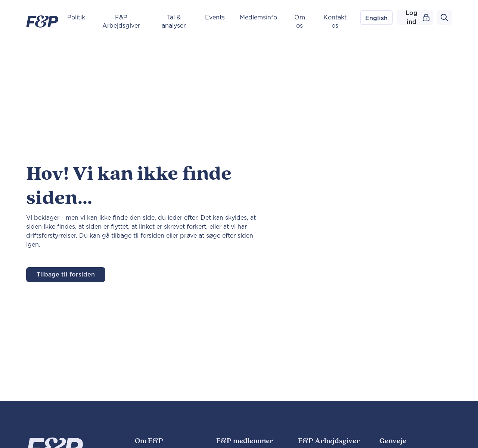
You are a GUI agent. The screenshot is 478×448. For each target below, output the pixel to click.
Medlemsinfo (258, 18)
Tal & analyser (174, 22)
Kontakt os (335, 22)
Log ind (418, 18)
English (376, 18)
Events (215, 18)
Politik (76, 18)
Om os (300, 22)
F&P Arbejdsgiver (121, 22)
